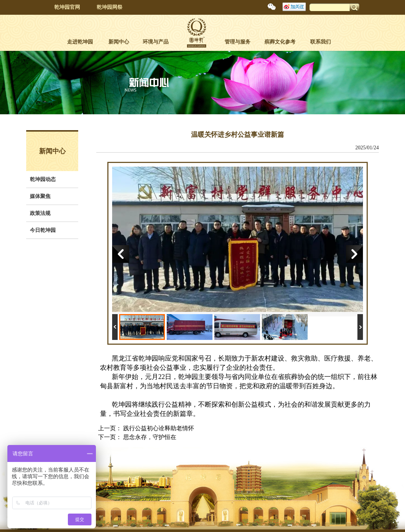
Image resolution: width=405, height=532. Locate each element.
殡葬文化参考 (280, 42)
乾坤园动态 (43, 179)
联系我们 (321, 42)
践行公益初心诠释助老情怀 (159, 428)
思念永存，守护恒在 (150, 437)
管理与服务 (238, 42)
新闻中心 (119, 42)
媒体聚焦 (40, 196)
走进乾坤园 (80, 42)
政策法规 (40, 213)
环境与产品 (156, 42)
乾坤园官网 (67, 7)
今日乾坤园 (43, 230)
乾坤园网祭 (110, 7)
